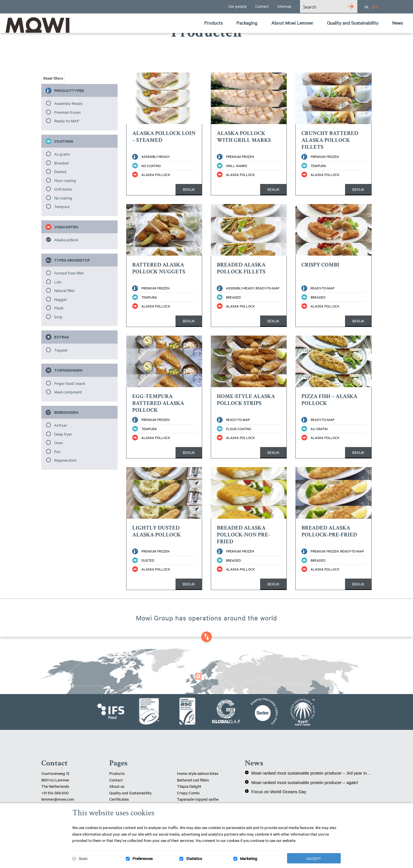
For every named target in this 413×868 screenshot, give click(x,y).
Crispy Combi (188, 793)
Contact (116, 780)
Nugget (61, 299)
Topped (61, 350)
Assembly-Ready (68, 103)
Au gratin (62, 154)
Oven (59, 442)
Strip (58, 317)
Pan (57, 451)
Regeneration (65, 460)
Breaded (61, 163)
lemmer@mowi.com (58, 799)
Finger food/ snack (70, 383)
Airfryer (61, 425)
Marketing (249, 858)
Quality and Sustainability (131, 793)
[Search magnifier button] (351, 6)
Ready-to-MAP (67, 121)
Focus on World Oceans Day (275, 791)
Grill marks (63, 189)
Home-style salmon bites (198, 773)
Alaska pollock (66, 240)
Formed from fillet (69, 273)
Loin (58, 282)
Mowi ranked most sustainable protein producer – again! (301, 782)
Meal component (68, 392)
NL (367, 7)
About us (117, 786)
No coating (63, 198)
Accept (314, 858)
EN (375, 7)
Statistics (194, 858)
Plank (59, 308)
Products (117, 773)
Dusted (60, 171)
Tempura (62, 206)
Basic (83, 858)
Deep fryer (63, 434)
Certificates (119, 799)
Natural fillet (64, 290)
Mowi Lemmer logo (36, 25)
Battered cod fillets (193, 780)
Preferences (143, 858)
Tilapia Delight (189, 786)
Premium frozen (67, 112)
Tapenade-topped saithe (198, 799)
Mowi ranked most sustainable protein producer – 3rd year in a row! (308, 773)
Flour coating (65, 180)
